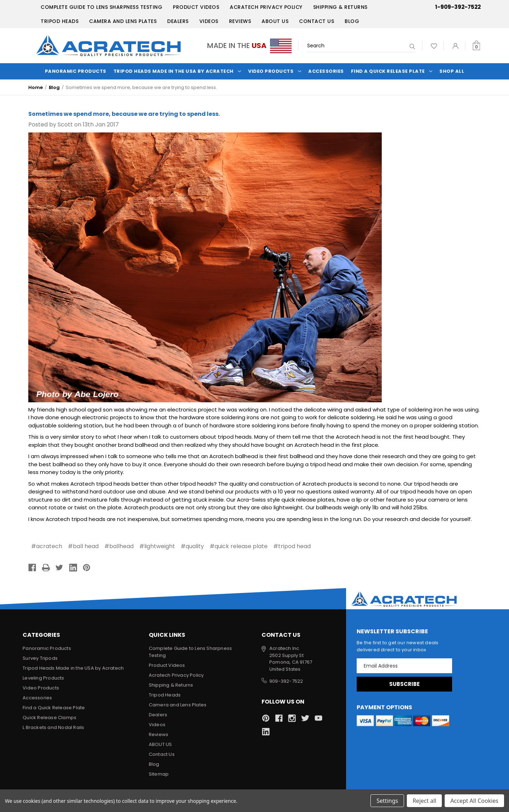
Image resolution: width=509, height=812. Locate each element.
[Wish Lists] (434, 46)
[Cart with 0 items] (476, 46)
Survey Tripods (40, 658)
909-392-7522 (286, 681)
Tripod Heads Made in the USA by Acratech (177, 71)
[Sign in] (455, 46)
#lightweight (157, 546)
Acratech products (327, 484)
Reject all (424, 801)
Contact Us (317, 21)
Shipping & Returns (340, 7)
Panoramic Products (76, 71)
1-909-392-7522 (458, 7)
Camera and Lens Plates (123, 21)
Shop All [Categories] (452, 71)
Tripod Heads (60, 21)
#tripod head (292, 546)
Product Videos (196, 7)
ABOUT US (275, 21)
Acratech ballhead (234, 456)
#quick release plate (239, 546)
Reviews (240, 21)
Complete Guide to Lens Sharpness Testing (101, 7)
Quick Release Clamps (49, 718)
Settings (387, 801)
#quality (192, 546)
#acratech (47, 546)
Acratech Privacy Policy (266, 7)
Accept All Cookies (474, 801)
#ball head (83, 546)
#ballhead (119, 546)
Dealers (178, 21)
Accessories (326, 71)
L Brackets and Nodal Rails (53, 727)
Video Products (275, 71)
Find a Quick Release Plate (392, 71)
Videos (209, 21)
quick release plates (308, 500)
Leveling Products (43, 678)
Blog (352, 21)
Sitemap (159, 774)
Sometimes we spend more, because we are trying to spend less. (124, 114)
